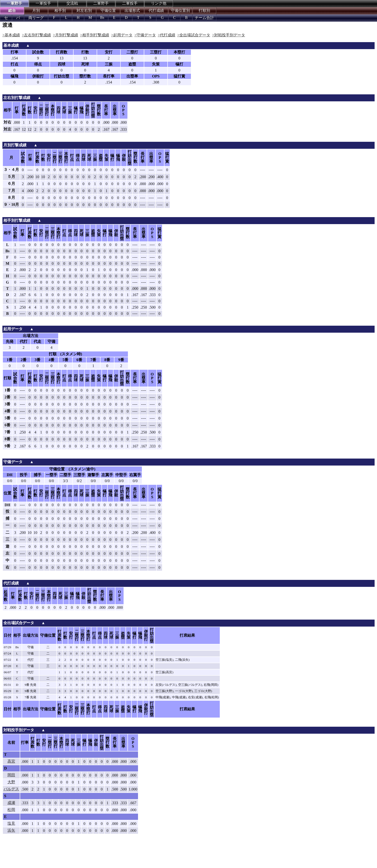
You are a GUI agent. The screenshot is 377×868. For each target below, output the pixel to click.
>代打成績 (167, 35)
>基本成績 (11, 35)
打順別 (204, 10)
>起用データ (122, 35)
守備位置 (108, 10)
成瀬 (11, 803)
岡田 (11, 775)
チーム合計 (204, 18)
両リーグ (36, 18)
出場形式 (132, 10)
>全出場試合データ (194, 35)
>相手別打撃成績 (95, 35)
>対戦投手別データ (229, 35)
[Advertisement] (79, 855)
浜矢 (11, 830)
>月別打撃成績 (66, 35)
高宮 (11, 761)
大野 (11, 782)
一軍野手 (14, 3)
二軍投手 (130, 3)
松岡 (11, 810)
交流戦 (72, 3)
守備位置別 (180, 10)
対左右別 (84, 10)
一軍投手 (43, 3)
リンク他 (159, 3)
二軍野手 (101, 3)
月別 (36, 10)
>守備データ (145, 35)
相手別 (60, 10)
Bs (102, 17)
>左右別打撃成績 (36, 35)
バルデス (11, 789)
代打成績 (156, 10)
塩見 (11, 823)
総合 (12, 10)
